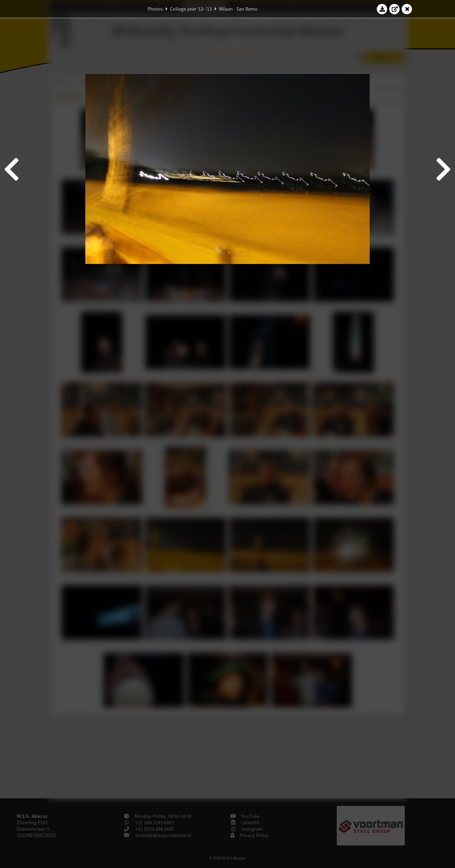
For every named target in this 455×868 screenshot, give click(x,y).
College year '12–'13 (191, 9)
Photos (155, 9)
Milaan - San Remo (238, 9)
